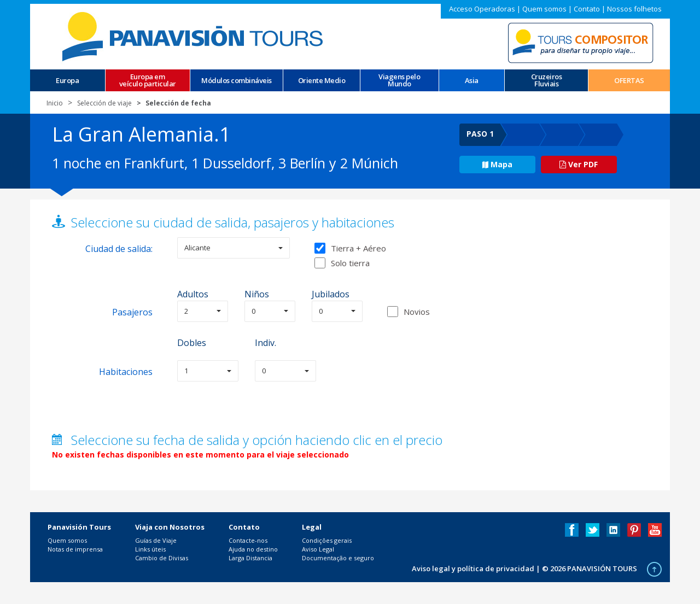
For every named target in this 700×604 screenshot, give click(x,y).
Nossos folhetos (634, 9)
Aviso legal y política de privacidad (473, 568)
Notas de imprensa (75, 549)
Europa (67, 81)
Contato (587, 9)
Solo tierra (342, 263)
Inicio (55, 103)
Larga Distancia (250, 558)
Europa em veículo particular (148, 80)
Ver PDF (579, 164)
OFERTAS (629, 81)
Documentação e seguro (338, 558)
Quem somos (544, 9)
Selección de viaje (104, 103)
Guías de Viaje (156, 540)
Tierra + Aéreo (350, 248)
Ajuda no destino (253, 549)
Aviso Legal (318, 549)
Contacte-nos (248, 540)
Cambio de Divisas (162, 558)
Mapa (497, 164)
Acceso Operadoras (482, 9)
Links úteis (150, 549)
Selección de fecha (178, 103)
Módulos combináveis (237, 81)
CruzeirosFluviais (547, 80)
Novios (417, 312)
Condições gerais (327, 540)
